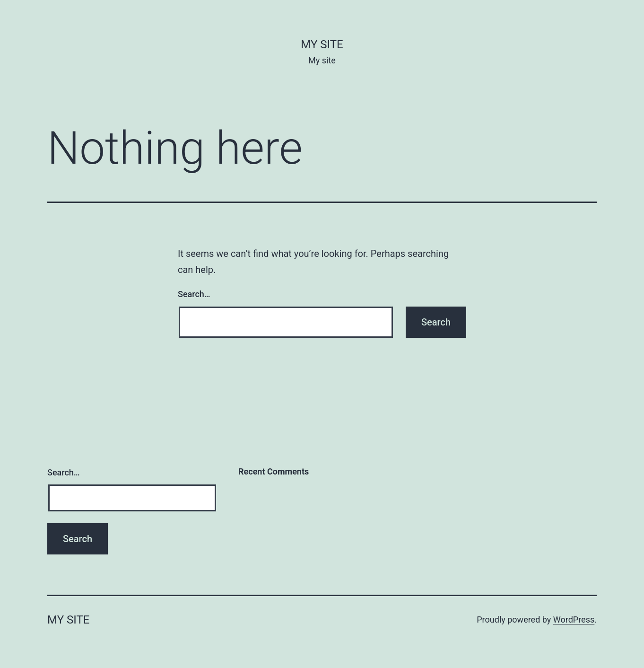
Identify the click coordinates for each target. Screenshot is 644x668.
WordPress (574, 620)
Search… (194, 294)
